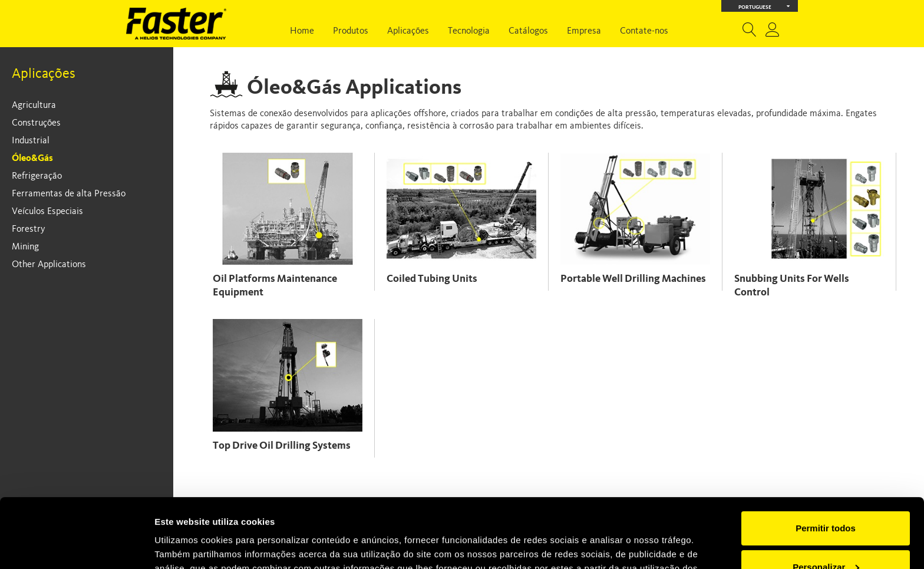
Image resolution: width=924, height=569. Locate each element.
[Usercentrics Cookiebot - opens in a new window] (76, 546)
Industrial (31, 141)
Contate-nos (644, 31)
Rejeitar (825, 536)
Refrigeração (37, 176)
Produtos (351, 31)
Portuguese (764, 6)
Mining (25, 247)
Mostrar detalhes (190, 546)
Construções (36, 123)
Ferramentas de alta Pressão (69, 194)
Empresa (584, 31)
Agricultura (34, 106)
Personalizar (826, 497)
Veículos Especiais (47, 212)
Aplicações (408, 31)
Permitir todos (826, 459)
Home (302, 31)
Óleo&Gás (32, 159)
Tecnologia (469, 31)
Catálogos (528, 31)
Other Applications (49, 265)
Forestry (29, 229)
